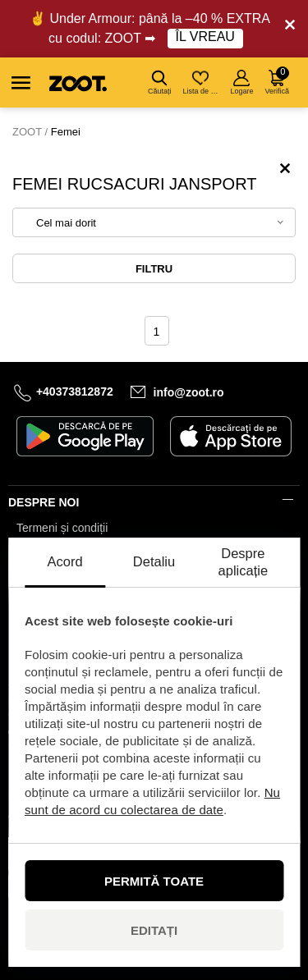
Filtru (154, 269)
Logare (241, 82)
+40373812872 (75, 392)
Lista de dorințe (202, 82)
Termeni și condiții (62, 528)
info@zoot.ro (189, 392)
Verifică (277, 81)
